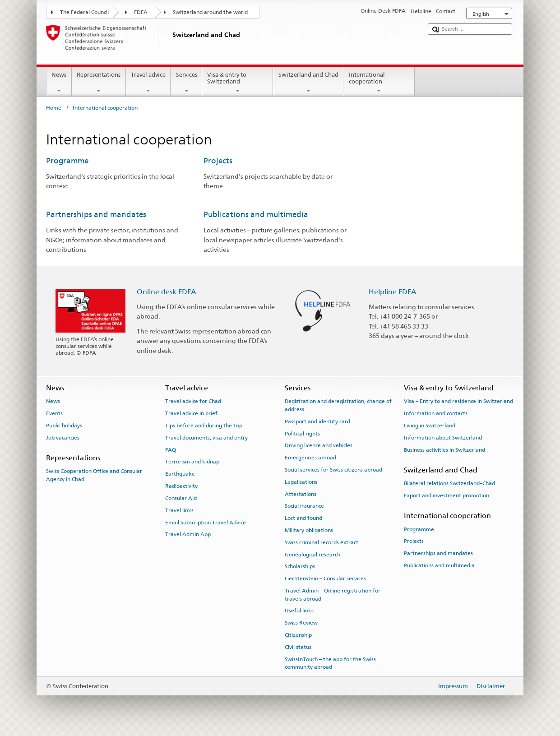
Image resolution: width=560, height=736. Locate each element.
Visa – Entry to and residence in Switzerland (458, 401)
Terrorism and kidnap (192, 462)
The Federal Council (84, 12)
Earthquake (180, 474)
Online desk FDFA (167, 292)
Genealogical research (312, 554)
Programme (67, 161)
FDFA (141, 12)
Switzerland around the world (210, 12)
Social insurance (304, 506)
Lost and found (303, 518)
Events (54, 413)
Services (186, 83)
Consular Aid (181, 498)
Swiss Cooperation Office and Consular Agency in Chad (94, 475)
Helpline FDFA (393, 292)
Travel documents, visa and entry (206, 438)
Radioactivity (181, 486)
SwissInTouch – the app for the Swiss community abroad (330, 663)
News (59, 83)
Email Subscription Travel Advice (206, 522)
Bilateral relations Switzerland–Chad (449, 483)
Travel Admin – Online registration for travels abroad (333, 595)
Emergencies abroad (310, 458)
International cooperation (379, 83)
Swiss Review (301, 623)
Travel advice (148, 83)
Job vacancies (63, 438)
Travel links (179, 510)
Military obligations (309, 530)
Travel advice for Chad (193, 401)
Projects (218, 161)
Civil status (298, 647)
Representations (99, 83)
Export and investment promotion (447, 495)
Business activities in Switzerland (444, 449)
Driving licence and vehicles (319, 445)
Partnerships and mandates (96, 214)
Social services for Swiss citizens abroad (333, 470)
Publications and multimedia (256, 214)
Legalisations (301, 482)
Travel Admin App (188, 534)
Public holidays (64, 426)
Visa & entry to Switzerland (238, 83)
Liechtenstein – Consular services (325, 579)
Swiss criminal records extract (322, 542)
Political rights (302, 433)
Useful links (299, 611)
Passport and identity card (317, 421)
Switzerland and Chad (308, 83)
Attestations (301, 494)
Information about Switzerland (443, 438)
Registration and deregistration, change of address (338, 405)
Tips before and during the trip (204, 426)
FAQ (171, 449)
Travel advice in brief (191, 413)
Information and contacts (436, 413)
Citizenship (298, 635)
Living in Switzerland (430, 426)
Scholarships (300, 566)
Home (54, 108)
